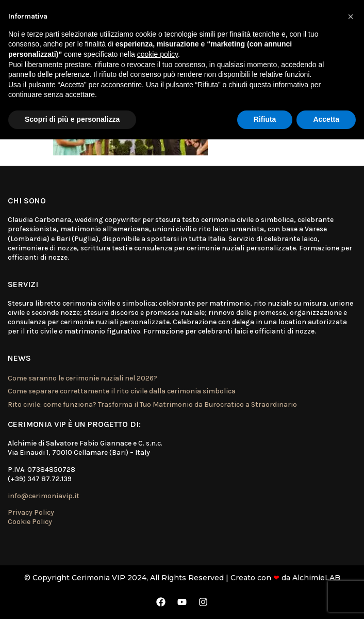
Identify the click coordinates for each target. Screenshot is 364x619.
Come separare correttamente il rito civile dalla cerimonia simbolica (122, 391)
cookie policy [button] (158, 54)
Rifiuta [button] (265, 119)
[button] (351, 17)
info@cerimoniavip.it (44, 496)
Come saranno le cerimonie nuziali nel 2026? (82, 378)
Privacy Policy (31, 512)
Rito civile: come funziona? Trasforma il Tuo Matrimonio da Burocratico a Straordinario (152, 404)
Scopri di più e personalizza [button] (72, 119)
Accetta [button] (326, 119)
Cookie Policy (30, 522)
